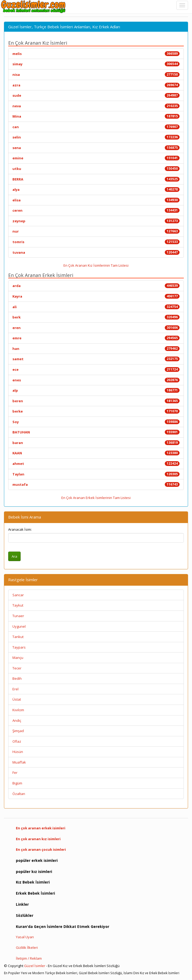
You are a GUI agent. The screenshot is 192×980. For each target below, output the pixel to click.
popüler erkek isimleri (37, 860)
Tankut (18, 637)
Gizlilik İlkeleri (27, 947)
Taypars (19, 647)
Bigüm (17, 783)
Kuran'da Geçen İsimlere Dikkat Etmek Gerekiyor (63, 926)
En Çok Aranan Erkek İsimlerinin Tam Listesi (96, 498)
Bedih (17, 678)
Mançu (18, 658)
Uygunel (19, 626)
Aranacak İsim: (20, 529)
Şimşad (18, 731)
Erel (15, 689)
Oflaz (17, 741)
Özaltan (19, 794)
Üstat (17, 699)
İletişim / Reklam (29, 958)
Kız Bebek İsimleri (33, 882)
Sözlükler (25, 915)
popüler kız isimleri (34, 872)
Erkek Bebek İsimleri (35, 893)
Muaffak (19, 762)
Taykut (18, 605)
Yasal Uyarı (25, 937)
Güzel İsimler (35, 966)
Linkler (22, 904)
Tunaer (18, 616)
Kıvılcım (18, 710)
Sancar (18, 595)
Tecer (17, 668)
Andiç (17, 720)
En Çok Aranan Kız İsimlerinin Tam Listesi (96, 265)
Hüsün (18, 752)
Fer (15, 773)
